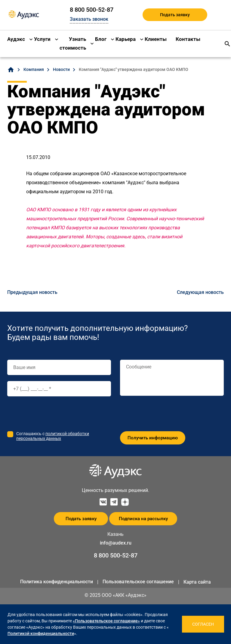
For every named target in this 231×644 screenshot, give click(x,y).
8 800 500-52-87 (92, 10)
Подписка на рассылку (143, 519)
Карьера (126, 39)
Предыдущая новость (32, 292)
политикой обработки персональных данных (53, 436)
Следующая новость (200, 292)
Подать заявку (175, 15)
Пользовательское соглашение (138, 582)
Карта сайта (197, 582)
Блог (101, 39)
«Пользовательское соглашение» (106, 621)
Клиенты (156, 39)
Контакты (188, 39)
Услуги (42, 39)
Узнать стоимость (73, 43)
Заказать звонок (89, 19)
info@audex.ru (116, 543)
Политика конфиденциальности (57, 582)
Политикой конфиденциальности (41, 633)
